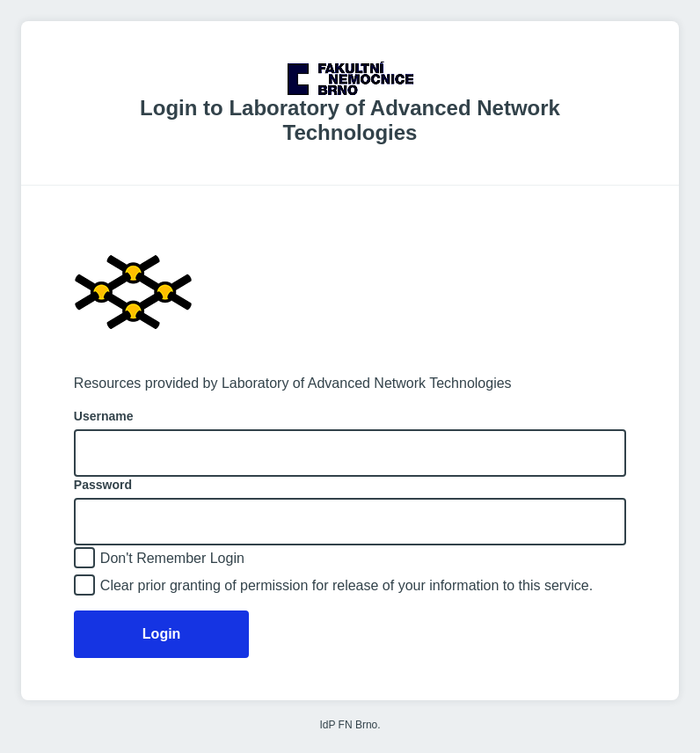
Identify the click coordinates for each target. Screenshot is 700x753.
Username (104, 416)
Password (103, 485)
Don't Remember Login (172, 558)
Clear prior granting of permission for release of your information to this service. (346, 585)
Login (162, 634)
